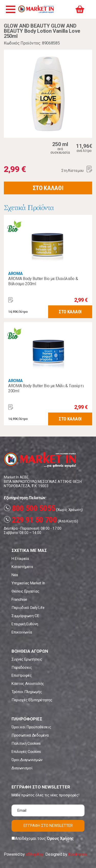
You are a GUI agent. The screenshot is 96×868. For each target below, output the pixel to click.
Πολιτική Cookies (26, 743)
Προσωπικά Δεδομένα (30, 735)
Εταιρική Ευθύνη (25, 624)
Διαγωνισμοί (22, 768)
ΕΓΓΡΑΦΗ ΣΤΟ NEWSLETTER (48, 826)
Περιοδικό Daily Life (28, 608)
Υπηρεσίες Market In (28, 583)
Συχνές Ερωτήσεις (27, 659)
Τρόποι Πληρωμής (27, 692)
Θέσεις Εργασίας (25, 591)
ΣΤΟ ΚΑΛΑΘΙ (48, 188)
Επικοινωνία (22, 632)
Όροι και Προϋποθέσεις (31, 727)
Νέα (15, 575)
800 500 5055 (30, 508)
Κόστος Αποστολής (28, 684)
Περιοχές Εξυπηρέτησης (32, 700)
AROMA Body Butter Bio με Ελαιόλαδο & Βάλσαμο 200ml (43, 281)
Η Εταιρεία (20, 559)
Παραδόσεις (22, 667)
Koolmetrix (77, 854)
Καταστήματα (22, 567)
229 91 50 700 (30, 520)
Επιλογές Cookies (26, 752)
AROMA (15, 274)
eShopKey (34, 854)
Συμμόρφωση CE (25, 616)
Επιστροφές (22, 675)
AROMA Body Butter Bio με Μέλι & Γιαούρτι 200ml (46, 388)
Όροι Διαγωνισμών (27, 760)
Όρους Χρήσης (60, 838)
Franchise (19, 599)
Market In (36, 9)
